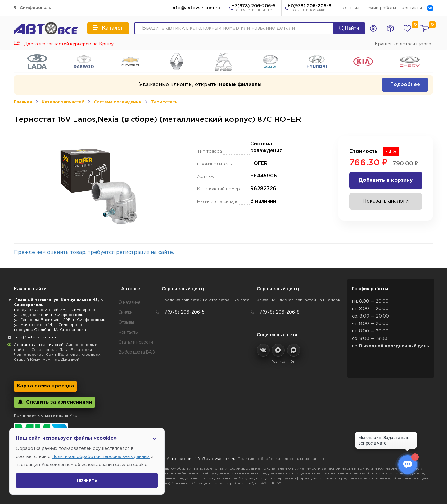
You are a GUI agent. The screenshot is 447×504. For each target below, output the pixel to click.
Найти (349, 28)
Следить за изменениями (54, 402)
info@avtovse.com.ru (196, 8)
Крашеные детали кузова (403, 44)
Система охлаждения (117, 102)
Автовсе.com (180, 459)
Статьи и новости (135, 342)
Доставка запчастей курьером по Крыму (64, 44)
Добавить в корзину (386, 180)
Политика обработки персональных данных (281, 459)
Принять (87, 480)
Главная (23, 102)
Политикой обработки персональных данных (101, 457)
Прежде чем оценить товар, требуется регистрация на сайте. (94, 252)
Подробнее (405, 85)
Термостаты (165, 102)
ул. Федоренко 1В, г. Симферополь (48, 315)
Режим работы (380, 8)
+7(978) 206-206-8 (309, 8)
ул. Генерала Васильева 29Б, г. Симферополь (59, 320)
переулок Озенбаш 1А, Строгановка (50, 330)
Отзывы (351, 8)
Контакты (412, 8)
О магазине (129, 303)
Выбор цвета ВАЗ (136, 352)
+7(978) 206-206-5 (254, 8)
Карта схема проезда (45, 386)
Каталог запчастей (63, 102)
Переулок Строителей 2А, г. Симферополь (57, 310)
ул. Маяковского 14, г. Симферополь (50, 325)
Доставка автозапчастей (39, 345)
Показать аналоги (386, 201)
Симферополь (33, 8)
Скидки (125, 313)
